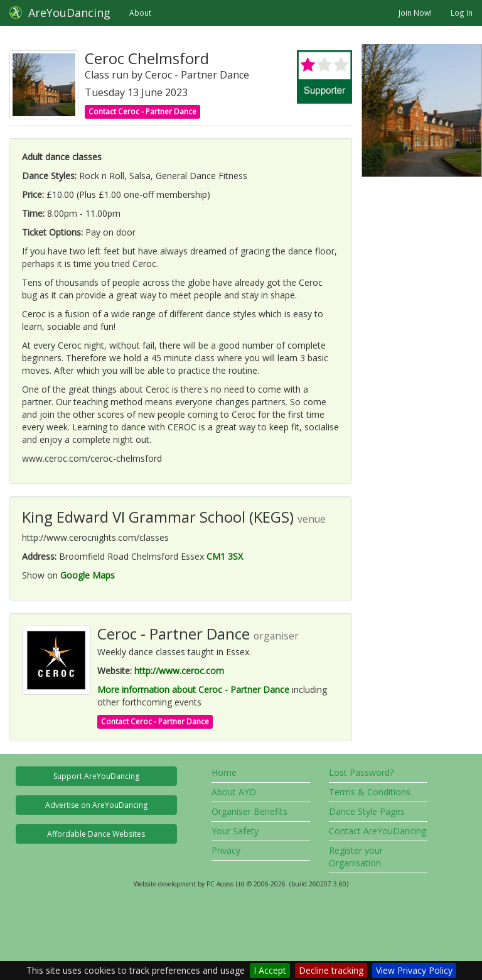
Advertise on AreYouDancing (96, 805)
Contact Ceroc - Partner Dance (142, 112)
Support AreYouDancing (96, 776)
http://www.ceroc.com (179, 671)
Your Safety (235, 831)
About (140, 13)
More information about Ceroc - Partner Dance (193, 689)
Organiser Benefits (249, 811)
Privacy (226, 850)
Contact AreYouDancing (378, 831)
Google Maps (88, 575)
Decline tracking (331, 970)
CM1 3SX (225, 556)
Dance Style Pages (367, 811)
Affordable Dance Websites (96, 834)
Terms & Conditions (370, 792)
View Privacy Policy (414, 970)
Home (224, 772)
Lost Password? (361, 772)
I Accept (270, 970)
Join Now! (415, 13)
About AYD (234, 792)
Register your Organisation (356, 857)
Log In (462, 13)
